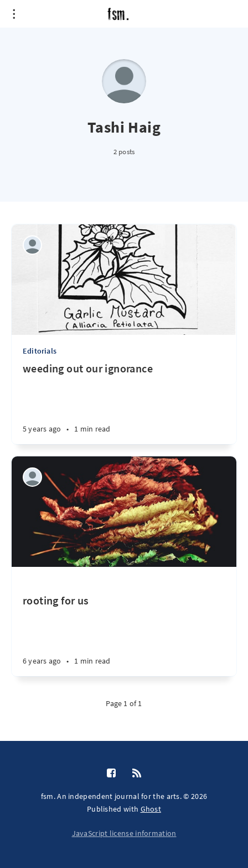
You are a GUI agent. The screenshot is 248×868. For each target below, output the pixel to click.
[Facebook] (111, 774)
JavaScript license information (124, 833)
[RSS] (137, 774)
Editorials (40, 351)
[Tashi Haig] (32, 245)
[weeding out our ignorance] (124, 403)
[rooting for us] (124, 622)
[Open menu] (14, 14)
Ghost (151, 809)
